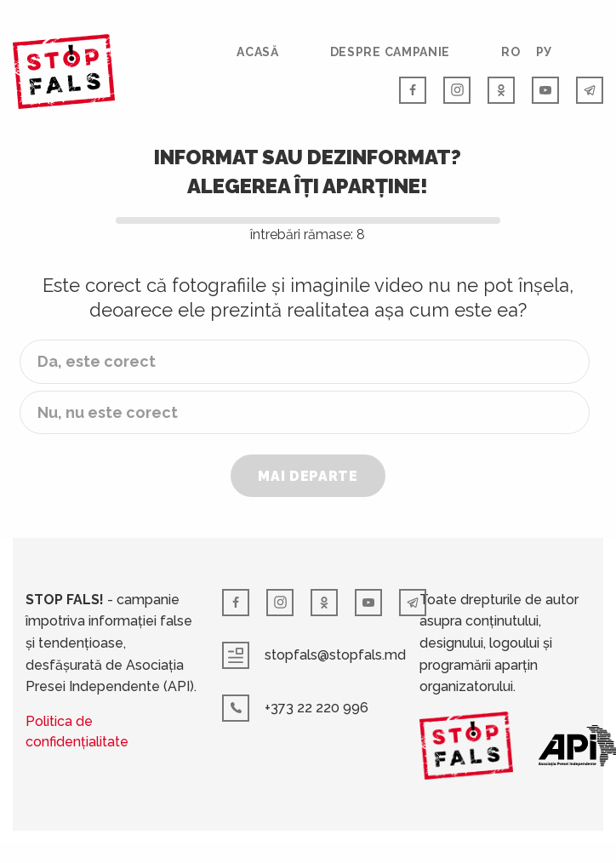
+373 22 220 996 (295, 708)
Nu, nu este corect (108, 412)
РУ (544, 52)
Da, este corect (97, 361)
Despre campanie (391, 52)
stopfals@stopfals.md (314, 655)
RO (510, 52)
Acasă (258, 52)
